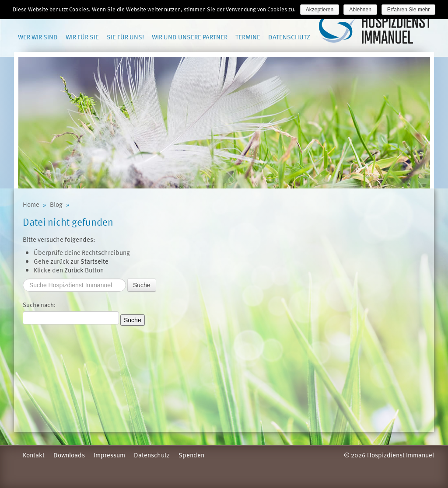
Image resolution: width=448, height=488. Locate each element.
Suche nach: (39, 305)
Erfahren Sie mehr (408, 10)
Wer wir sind (38, 37)
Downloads (69, 455)
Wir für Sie (82, 37)
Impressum (109, 455)
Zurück (74, 270)
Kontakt (34, 455)
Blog (56, 204)
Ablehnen (360, 10)
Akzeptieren (320, 10)
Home (31, 204)
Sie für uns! (125, 37)
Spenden (191, 455)
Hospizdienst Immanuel (376, 29)
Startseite (94, 261)
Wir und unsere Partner (190, 37)
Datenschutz (289, 37)
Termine (248, 37)
